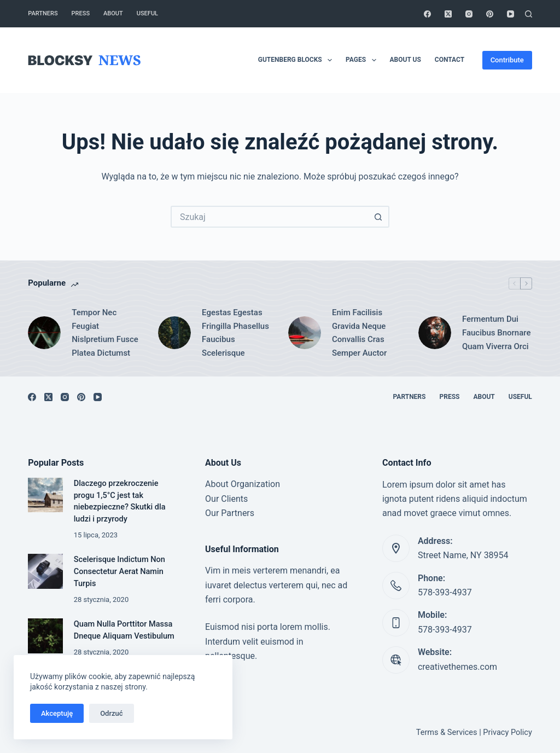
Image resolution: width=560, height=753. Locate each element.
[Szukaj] (529, 14)
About (113, 13)
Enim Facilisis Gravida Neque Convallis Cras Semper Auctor (359, 333)
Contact (450, 60)
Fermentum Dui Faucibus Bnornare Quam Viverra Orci (497, 333)
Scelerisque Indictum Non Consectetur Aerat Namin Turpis (119, 572)
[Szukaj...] (269, 217)
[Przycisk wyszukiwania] (378, 217)
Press (81, 13)
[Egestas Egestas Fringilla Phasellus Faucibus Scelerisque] (174, 333)
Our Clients (226, 499)
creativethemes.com (457, 667)
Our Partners (230, 513)
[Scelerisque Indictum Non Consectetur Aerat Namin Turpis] (45, 571)
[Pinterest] (490, 14)
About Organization (243, 484)
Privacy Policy (507, 732)
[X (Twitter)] (448, 14)
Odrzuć (111, 713)
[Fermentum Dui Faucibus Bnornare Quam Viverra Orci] (435, 333)
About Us (406, 60)
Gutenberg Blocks (297, 60)
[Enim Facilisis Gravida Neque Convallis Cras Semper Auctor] (305, 333)
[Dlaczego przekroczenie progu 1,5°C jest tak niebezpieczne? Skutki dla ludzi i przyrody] (45, 495)
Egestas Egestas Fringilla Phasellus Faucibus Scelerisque (235, 333)
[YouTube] (511, 14)
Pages (363, 60)
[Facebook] (427, 14)
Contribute (507, 60)
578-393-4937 (445, 592)
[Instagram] (469, 14)
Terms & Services (447, 732)
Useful (147, 13)
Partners (43, 13)
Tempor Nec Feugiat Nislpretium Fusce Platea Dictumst (105, 333)
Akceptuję (57, 713)
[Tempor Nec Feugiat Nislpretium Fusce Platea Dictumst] (44, 333)
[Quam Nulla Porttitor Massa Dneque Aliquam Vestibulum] (45, 636)
